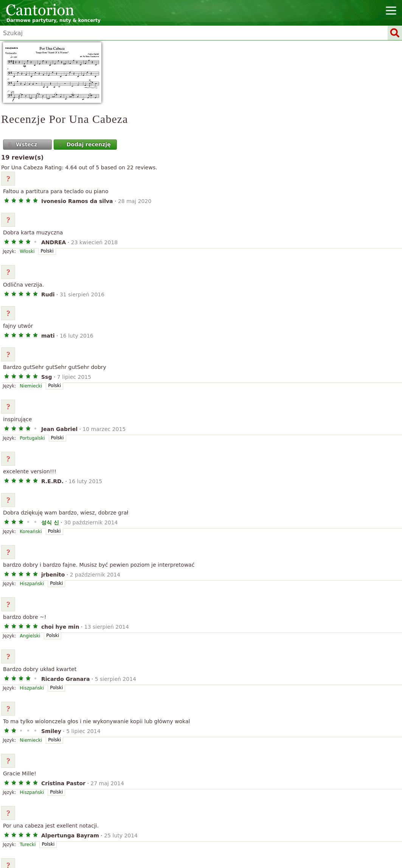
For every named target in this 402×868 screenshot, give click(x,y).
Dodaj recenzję (84, 144)
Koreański (31, 532)
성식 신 (50, 522)
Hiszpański (32, 584)
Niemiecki (31, 386)
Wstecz (23, 144)
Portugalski (32, 438)
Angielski (30, 636)
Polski (47, 251)
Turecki (28, 845)
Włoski (27, 251)
